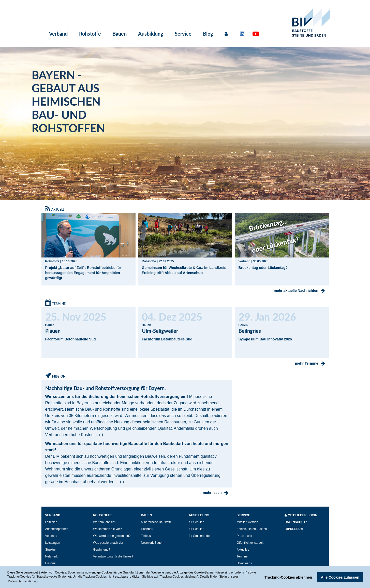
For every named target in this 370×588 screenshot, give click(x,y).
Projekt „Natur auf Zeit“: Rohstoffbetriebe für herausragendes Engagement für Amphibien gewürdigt (83, 273)
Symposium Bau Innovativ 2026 (265, 339)
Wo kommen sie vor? (107, 529)
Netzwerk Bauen (152, 543)
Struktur (51, 550)
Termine (242, 556)
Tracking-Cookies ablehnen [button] (288, 577)
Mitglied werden (247, 522)
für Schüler (196, 529)
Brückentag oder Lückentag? (263, 268)
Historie (50, 563)
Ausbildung (151, 34)
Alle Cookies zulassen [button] (340, 577)
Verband (58, 34)
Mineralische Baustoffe (156, 522)
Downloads (244, 563)
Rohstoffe (90, 34)
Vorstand (51, 536)
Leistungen (53, 543)
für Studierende (199, 536)
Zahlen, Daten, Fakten (252, 529)
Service (183, 34)
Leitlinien (51, 522)
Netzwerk (52, 556)
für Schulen (196, 522)
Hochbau (147, 529)
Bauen (120, 34)
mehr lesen (216, 493)
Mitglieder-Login (301, 515)
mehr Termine (310, 363)
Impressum (294, 529)
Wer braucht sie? (105, 522)
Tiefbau (146, 536)
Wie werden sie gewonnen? (112, 536)
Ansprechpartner (57, 529)
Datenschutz (296, 522)
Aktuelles (243, 550)
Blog (208, 34)
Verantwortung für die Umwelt (113, 556)
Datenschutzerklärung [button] (23, 581)
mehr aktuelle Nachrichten (299, 291)
